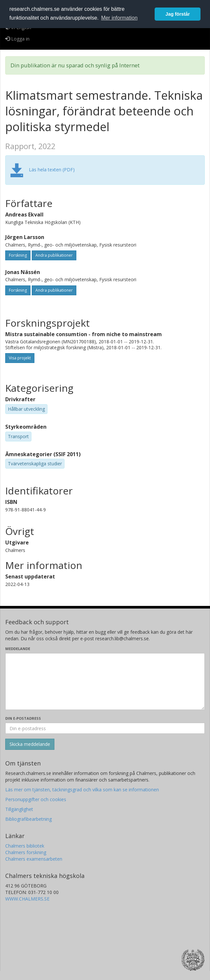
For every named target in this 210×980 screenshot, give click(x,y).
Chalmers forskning (26, 852)
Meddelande (18, 649)
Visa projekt (20, 358)
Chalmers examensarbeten (34, 859)
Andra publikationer (54, 255)
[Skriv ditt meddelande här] (105, 681)
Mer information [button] (119, 18)
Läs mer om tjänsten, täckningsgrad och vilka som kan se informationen (82, 790)
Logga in (17, 39)
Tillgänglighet (19, 809)
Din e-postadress (23, 718)
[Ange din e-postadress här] (105, 728)
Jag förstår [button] (178, 14)
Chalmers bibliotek (25, 846)
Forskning (18, 255)
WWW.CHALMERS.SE (27, 899)
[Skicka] (30, 744)
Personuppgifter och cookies (36, 799)
